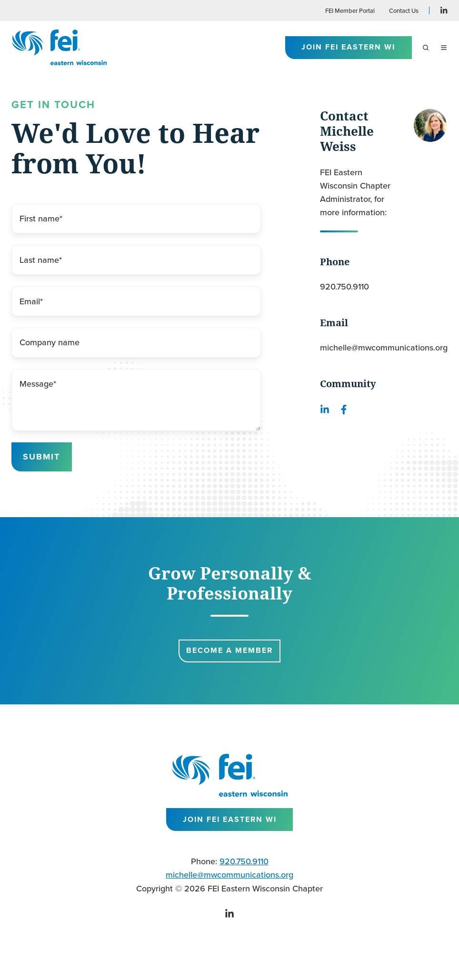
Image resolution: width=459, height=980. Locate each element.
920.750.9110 (344, 286)
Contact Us (404, 10)
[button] (426, 48)
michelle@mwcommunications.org (384, 347)
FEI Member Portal (350, 10)
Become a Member (229, 650)
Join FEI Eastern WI (348, 47)
